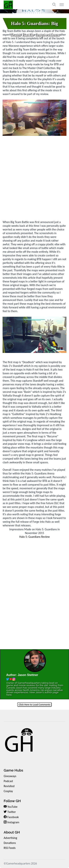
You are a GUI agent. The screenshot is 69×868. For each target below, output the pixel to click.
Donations (10, 843)
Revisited (9, 786)
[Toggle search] (54, 5)
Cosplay (8, 791)
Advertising (10, 838)
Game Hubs (13, 770)
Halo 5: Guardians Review (34, 537)
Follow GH (12, 801)
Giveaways (10, 776)
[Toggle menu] (62, 5)
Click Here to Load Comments (35, 705)
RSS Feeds (10, 848)
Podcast (8, 781)
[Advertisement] (34, 178)
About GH (12, 832)
